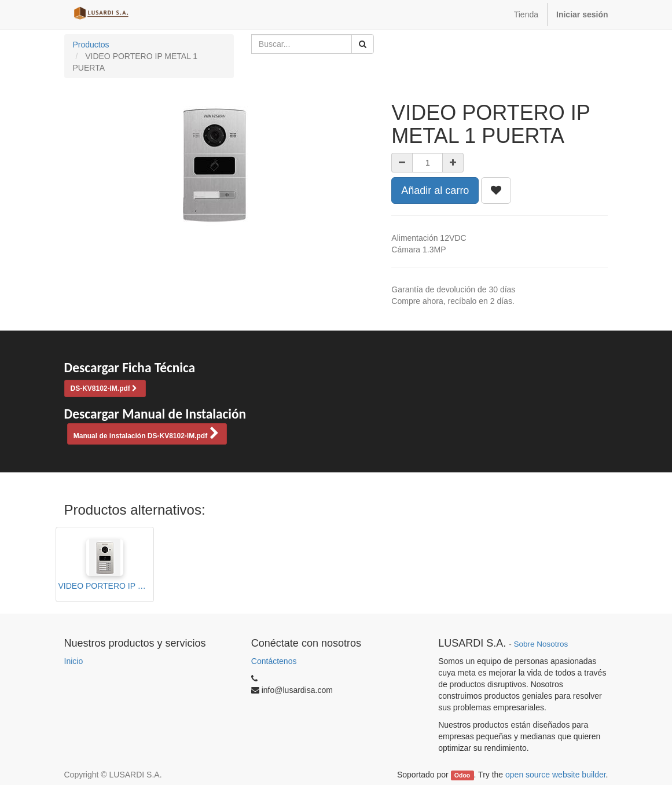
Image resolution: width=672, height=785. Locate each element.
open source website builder (556, 775)
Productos (91, 45)
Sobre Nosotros (541, 644)
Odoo (462, 775)
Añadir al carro (435, 190)
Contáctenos (274, 661)
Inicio (74, 661)
